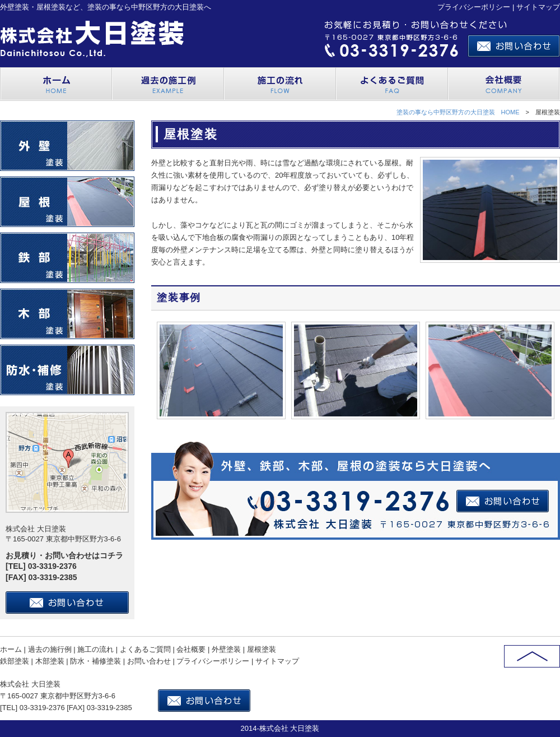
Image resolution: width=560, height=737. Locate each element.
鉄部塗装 (15, 661)
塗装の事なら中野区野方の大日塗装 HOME (458, 112)
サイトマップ (538, 7)
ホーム (11, 649)
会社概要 (191, 649)
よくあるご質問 (145, 649)
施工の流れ (95, 649)
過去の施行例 (50, 649)
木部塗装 (50, 661)
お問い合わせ (149, 661)
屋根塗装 (262, 649)
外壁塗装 (226, 649)
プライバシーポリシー (474, 7)
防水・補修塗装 (95, 661)
